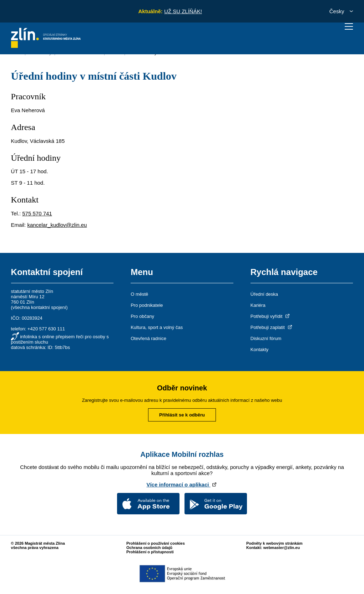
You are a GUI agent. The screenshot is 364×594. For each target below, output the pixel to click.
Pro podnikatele (147, 305)
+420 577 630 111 (46, 329)
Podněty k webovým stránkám (274, 543)
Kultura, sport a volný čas (157, 327)
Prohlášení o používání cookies (156, 543)
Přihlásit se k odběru (182, 415)
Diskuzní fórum (266, 338)
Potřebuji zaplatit (272, 327)
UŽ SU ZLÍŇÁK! (183, 11)
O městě (139, 294)
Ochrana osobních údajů (149, 548)
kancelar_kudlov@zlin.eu (57, 225)
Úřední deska (264, 294)
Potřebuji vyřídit (271, 316)
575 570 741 (37, 213)
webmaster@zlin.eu (282, 548)
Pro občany (142, 316)
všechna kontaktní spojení (39, 307)
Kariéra (258, 305)
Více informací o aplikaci (182, 485)
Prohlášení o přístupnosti (150, 552)
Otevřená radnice (148, 338)
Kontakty (260, 350)
